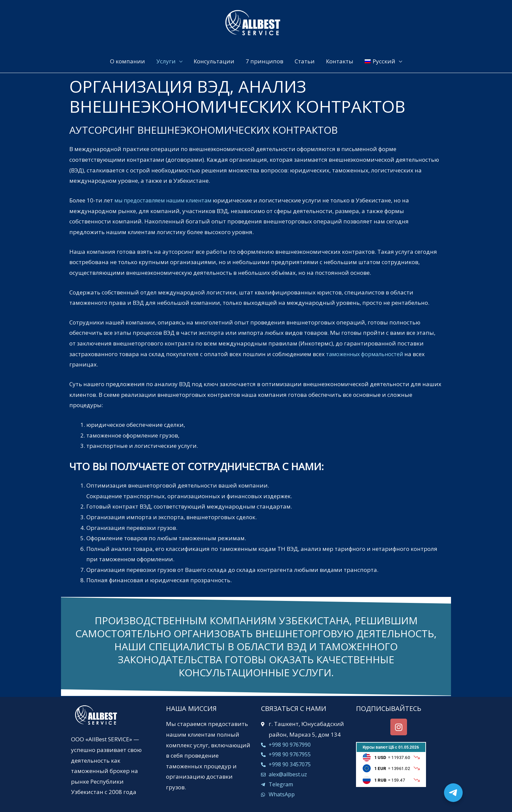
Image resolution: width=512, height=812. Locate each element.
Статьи (305, 61)
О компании (127, 61)
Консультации (214, 61)
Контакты (340, 61)
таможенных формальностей (367, 354)
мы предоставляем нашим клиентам (167, 200)
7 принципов (264, 61)
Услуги (166, 61)
